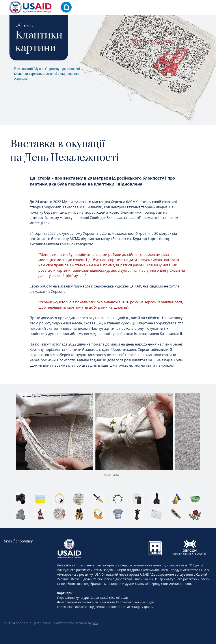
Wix (95, 623)
